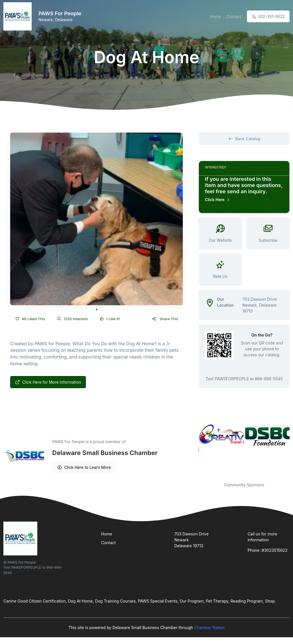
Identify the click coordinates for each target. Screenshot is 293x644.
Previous (194, 450)
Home (215, 17)
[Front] (19, 16)
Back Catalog (244, 139)
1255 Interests (72, 319)
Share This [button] (165, 319)
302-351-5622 (268, 17)
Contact (234, 17)
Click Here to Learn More (84, 467)
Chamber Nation (209, 627)
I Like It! (110, 319)
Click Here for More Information (48, 382)
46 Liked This (30, 319)
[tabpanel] (97, 219)
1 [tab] (97, 309)
